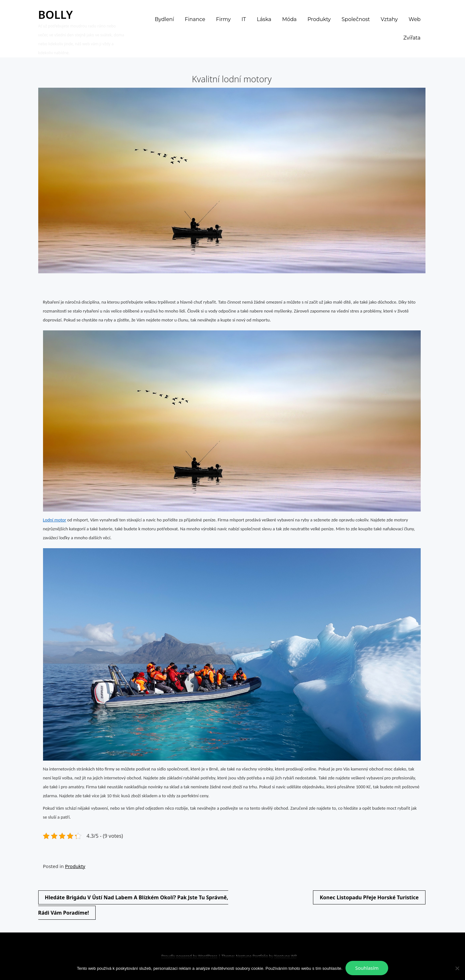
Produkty (75, 866)
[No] (457, 968)
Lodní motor (55, 520)
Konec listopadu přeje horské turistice (369, 897)
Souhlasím (367, 968)
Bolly (56, 15)
